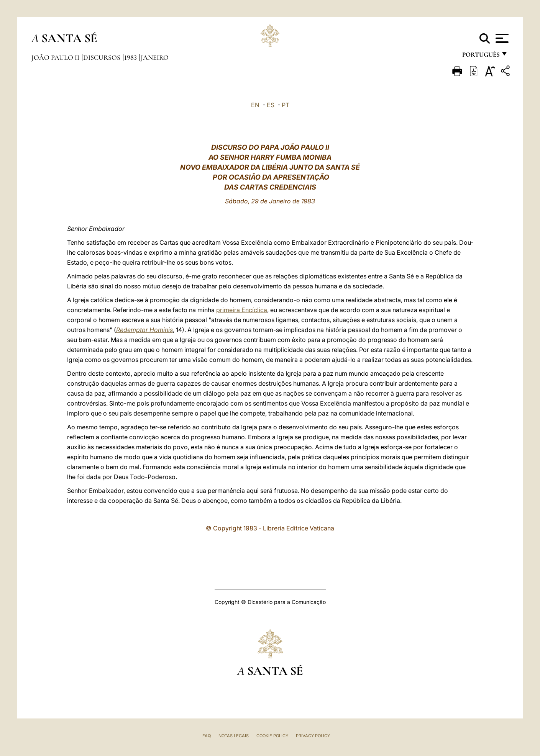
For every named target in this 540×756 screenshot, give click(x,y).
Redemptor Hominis (144, 330)
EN (255, 105)
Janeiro (155, 57)
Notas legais (234, 736)
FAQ (207, 736)
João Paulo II (56, 57)
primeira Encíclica (242, 310)
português (481, 56)
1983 (131, 57)
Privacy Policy (313, 736)
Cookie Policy (272, 736)
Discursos (103, 57)
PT (286, 105)
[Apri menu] (501, 38)
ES (271, 105)
